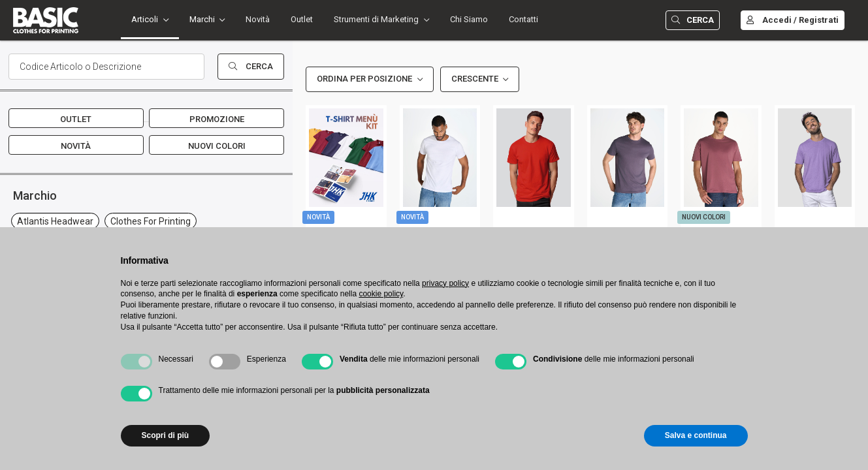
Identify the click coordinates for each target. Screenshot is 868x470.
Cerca (693, 20)
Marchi (202, 19)
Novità (258, 19)
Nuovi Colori (217, 146)
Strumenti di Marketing (376, 19)
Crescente (475, 79)
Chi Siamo (469, 19)
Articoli (145, 19)
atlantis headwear (55, 221)
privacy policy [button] (445, 283)
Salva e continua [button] (696, 435)
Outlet (302, 19)
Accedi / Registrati (793, 20)
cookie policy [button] (381, 294)
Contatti (523, 19)
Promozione (217, 119)
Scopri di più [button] (166, 435)
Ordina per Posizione (364, 79)
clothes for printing (151, 221)
